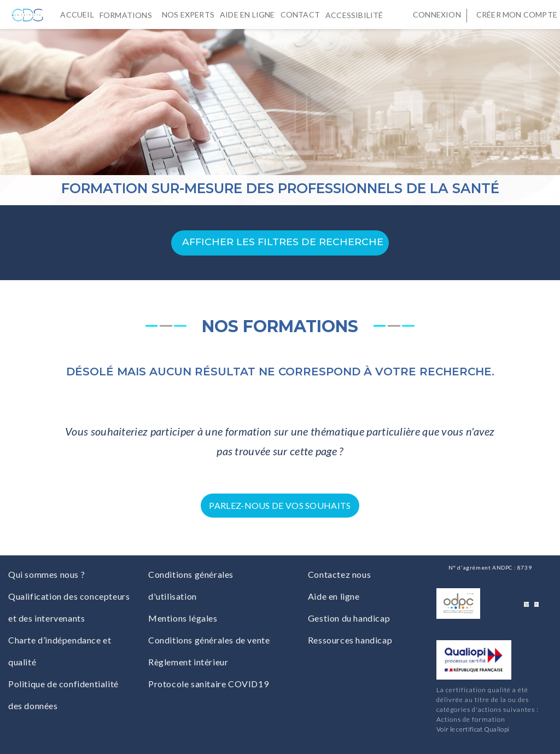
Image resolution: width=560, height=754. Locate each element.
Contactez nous (339, 574)
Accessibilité (357, 14)
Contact (300, 14)
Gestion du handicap (349, 618)
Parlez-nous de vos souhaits (280, 505)
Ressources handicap (350, 640)
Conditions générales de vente (209, 640)
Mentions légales (183, 618)
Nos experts (188, 14)
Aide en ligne (247, 14)
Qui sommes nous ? (46, 574)
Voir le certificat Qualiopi (473, 729)
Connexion (437, 14)
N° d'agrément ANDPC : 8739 (490, 567)
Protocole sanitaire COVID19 (208, 684)
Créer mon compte (517, 14)
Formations (128, 14)
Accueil (77, 14)
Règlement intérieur (188, 662)
